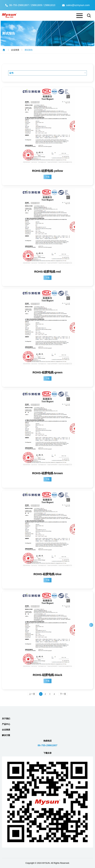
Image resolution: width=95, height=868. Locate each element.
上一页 (32, 694)
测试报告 (29, 50)
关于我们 (6, 719)
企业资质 (15, 50)
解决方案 (6, 735)
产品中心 (6, 724)
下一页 (63, 694)
